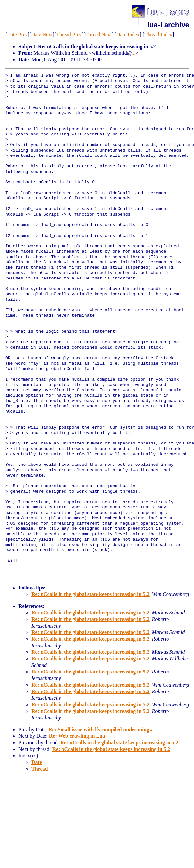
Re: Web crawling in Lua (77, 736)
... (134, 53)
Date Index (128, 35)
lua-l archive (168, 25)
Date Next (42, 35)
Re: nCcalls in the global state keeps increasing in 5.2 (90, 594)
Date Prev (17, 35)
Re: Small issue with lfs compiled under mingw (101, 729)
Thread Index (158, 35)
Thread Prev (69, 35)
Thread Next (98, 35)
